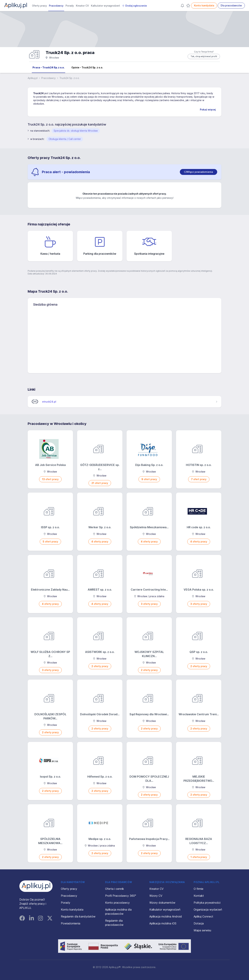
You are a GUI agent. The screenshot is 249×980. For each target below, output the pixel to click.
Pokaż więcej (208, 110)
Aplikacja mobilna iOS (163, 923)
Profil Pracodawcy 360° (121, 896)
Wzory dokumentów (162, 903)
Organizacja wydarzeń (208, 910)
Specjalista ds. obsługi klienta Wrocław (76, 131)
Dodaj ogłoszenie (134, 6)
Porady (70, 6)
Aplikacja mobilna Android (166, 916)
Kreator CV (82, 6)
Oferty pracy (39, 6)
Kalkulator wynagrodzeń (105, 6)
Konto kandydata (204, 5)
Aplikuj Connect (203, 916)
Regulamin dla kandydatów (78, 916)
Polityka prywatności (207, 903)
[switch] (199, 172)
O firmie (199, 889)
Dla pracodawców (231, 5)
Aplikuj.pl (33, 78)
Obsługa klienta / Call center (65, 139)
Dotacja (199, 923)
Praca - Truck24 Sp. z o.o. (49, 67)
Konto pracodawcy (117, 903)
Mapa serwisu (202, 930)
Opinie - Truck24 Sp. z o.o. (87, 67)
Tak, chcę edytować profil (204, 56)
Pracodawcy (56, 6)
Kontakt (199, 896)
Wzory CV (156, 896)
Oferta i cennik (115, 889)
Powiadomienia (71, 923)
